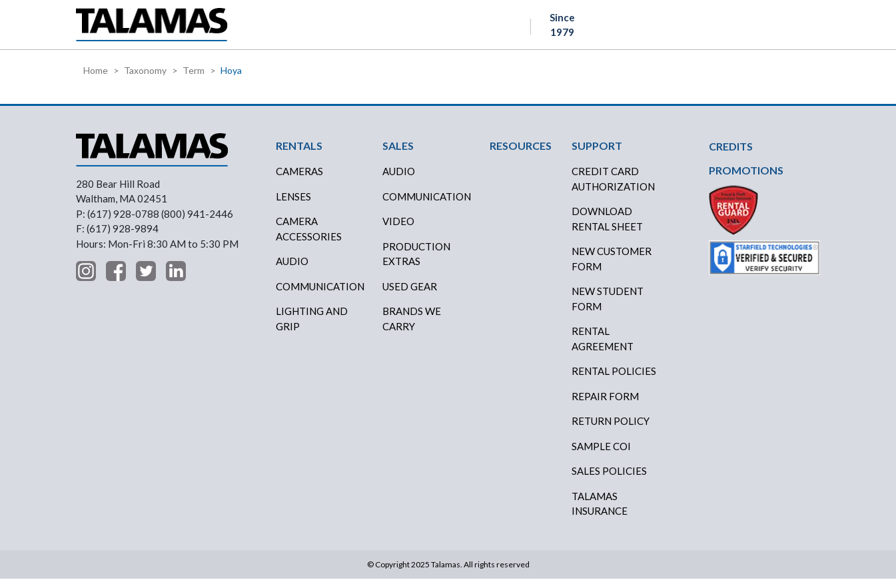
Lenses (293, 205)
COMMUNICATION (427, 205)
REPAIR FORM (605, 405)
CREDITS (402, 29)
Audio (292, 270)
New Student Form (608, 308)
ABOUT (545, 29)
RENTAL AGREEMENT (603, 348)
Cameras (299, 180)
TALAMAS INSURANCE (600, 512)
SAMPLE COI (601, 455)
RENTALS (286, 29)
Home (96, 80)
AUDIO (399, 180)
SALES (344, 29)
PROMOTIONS (746, 179)
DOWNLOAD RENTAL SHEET (607, 228)
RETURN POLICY (611, 430)
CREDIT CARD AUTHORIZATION (613, 188)
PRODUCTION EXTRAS (416, 263)
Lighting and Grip (312, 328)
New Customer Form (612, 268)
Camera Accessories (309, 238)
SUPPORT (609, 29)
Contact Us (773, 30)
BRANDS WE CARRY (412, 328)
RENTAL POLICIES (614, 380)
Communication (320, 295)
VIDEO (398, 230)
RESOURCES (476, 29)
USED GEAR (410, 295)
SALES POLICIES (609, 480)
